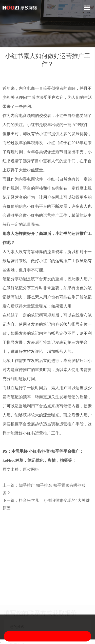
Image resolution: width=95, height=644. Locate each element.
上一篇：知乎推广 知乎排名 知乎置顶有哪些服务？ (44, 489)
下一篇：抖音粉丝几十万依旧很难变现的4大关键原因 (46, 504)
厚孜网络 (31, 469)
